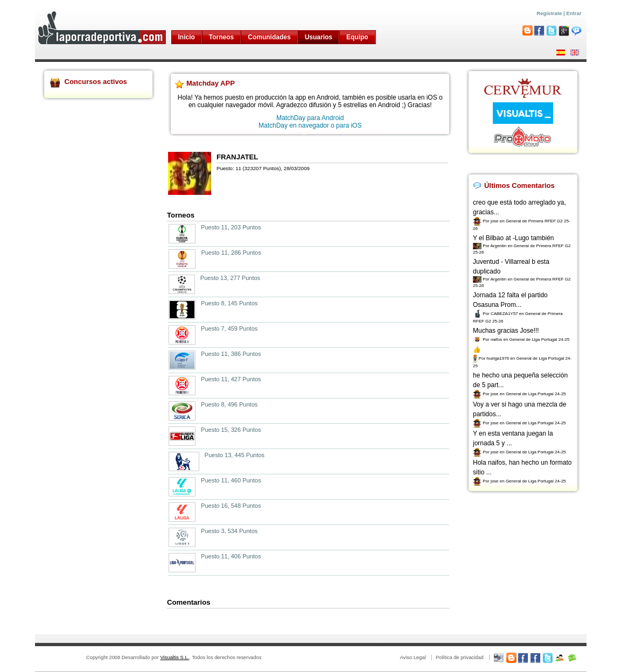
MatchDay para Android (310, 118)
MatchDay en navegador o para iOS (310, 125)
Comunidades (269, 37)
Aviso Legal (413, 657)
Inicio (187, 37)
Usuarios (319, 37)
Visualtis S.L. (175, 657)
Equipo (357, 37)
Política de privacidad (460, 657)
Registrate (549, 13)
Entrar (574, 13)
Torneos (221, 37)
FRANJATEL (237, 157)
